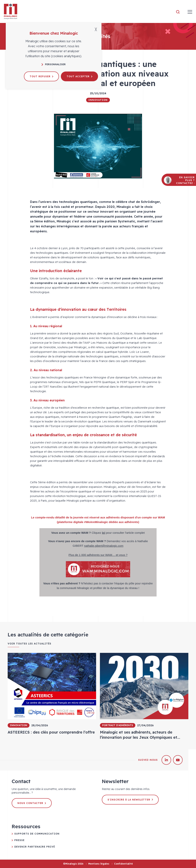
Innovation (98, 100)
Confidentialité (123, 864)
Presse (19, 840)
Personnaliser (54, 64)
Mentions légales (99, 864)
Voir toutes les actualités (29, 644)
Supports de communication (37, 834)
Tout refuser (41, 76)
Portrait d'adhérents (118, 725)
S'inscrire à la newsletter (130, 800)
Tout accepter (79, 76)
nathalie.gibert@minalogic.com (104, 546)
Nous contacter (32, 803)
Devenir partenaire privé (35, 847)
